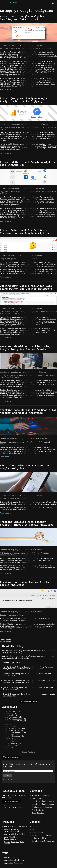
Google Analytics (36, 49)
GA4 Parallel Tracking (14, 834)
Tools (49, 49)
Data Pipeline (18, 49)
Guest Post (9, 734)
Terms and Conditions (42, 835)
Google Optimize (27, 375)
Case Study (9, 715)
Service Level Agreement (44, 841)
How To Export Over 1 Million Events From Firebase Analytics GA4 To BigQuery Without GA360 (28, 668)
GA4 (5, 723)
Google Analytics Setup (43, 804)
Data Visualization (9, 312)
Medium (7, 738)
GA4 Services (38, 798)
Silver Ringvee (35, 46)
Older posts (6, 640)
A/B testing (6, 553)
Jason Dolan (38, 189)
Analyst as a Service (42, 807)
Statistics (9, 742)
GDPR (6, 725)
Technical (51, 127)
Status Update (10, 744)
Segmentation (10, 740)
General (4, 499)
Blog (34, 829)
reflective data (9, 3)
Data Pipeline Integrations (10, 838)
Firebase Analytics (13, 721)
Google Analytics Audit (43, 801)
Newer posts (6, 642)
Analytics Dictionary (14, 860)
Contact (35, 826)
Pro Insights (38, 810)
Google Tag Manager (47, 375)
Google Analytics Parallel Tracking (12, 830)
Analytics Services (41, 795)
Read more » (6, 90)
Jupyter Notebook (49, 312)
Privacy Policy (39, 838)
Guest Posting (29, 752)
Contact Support (11, 857)
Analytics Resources (13, 863)
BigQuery (4, 49)
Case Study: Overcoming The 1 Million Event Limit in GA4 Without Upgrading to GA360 (29, 682)
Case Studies (38, 813)
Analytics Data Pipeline (15, 826)
